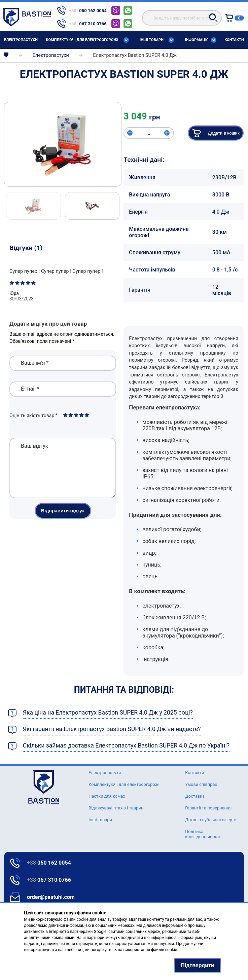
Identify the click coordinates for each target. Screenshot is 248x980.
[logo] (44, 787)
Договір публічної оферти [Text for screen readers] (211, 820)
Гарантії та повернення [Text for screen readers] (208, 808)
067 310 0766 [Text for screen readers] (49, 880)
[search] (182, 18)
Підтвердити (198, 965)
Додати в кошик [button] (216, 133)
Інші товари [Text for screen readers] (152, 40)
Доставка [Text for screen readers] (195, 796)
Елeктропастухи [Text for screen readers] (21, 40)
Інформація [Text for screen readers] (197, 40)
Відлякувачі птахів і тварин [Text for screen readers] (116, 808)
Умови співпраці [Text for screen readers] (202, 784)
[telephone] (82, 10)
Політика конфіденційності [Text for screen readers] (203, 834)
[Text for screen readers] (27, 24)
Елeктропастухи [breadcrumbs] (51, 55)
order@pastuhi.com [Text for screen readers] (51, 897)
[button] (213, 18)
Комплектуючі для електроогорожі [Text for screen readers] (82, 40)
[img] (63, 144)
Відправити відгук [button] (63, 521)
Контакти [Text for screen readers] (234, 40)
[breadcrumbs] (6, 55)
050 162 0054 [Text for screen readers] (49, 863)
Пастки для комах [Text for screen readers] (107, 796)
